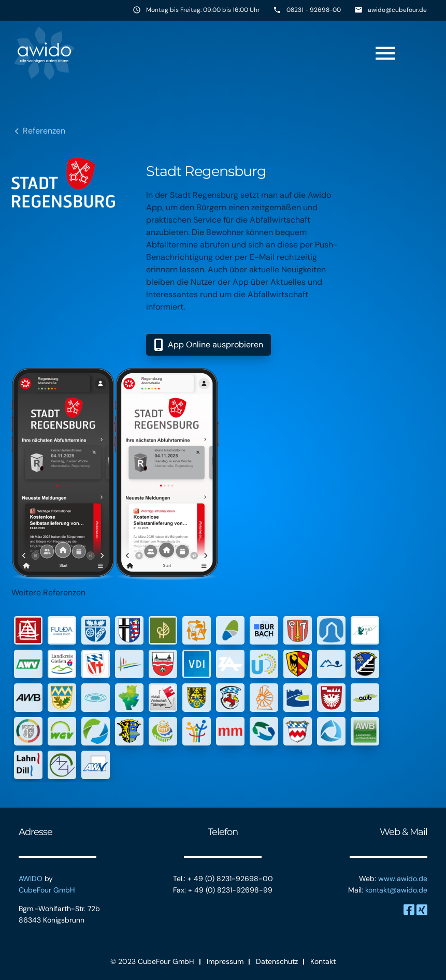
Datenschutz (277, 961)
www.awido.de (403, 879)
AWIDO (31, 879)
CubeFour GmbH (47, 890)
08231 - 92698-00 (314, 10)
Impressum (225, 961)
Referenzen (44, 131)
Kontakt (323, 961)
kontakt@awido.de (396, 890)
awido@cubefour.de (397, 10)
